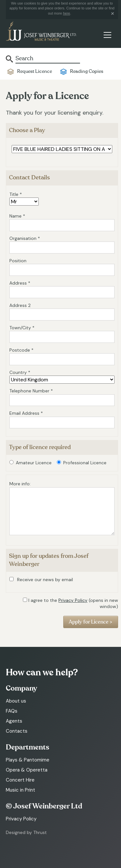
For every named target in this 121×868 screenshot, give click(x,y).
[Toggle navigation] (107, 35)
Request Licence (35, 71)
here (66, 13)
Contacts (17, 731)
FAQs (12, 711)
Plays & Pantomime (28, 760)
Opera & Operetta (27, 770)
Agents (14, 721)
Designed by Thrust (26, 832)
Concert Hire (20, 780)
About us (16, 701)
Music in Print (20, 790)
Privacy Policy (73, 600)
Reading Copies (87, 71)
